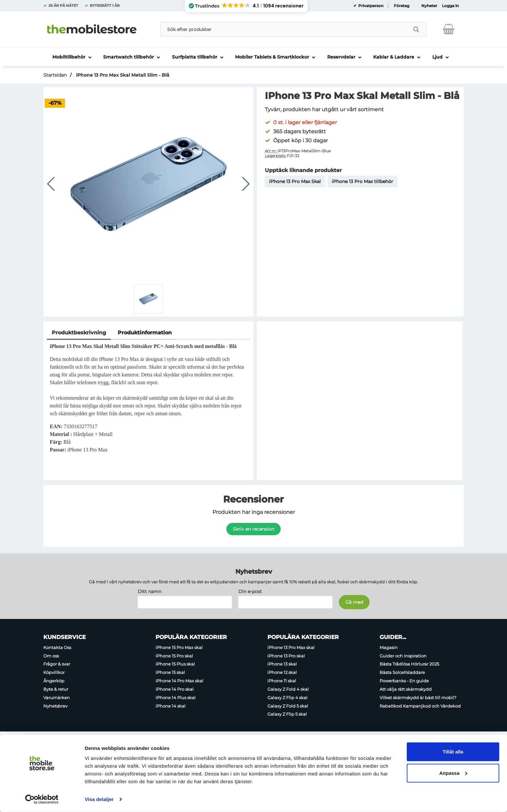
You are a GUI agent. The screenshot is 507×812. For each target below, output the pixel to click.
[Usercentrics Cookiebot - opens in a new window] (42, 799)
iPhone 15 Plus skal (175, 664)
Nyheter (429, 6)
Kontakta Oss (57, 647)
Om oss (51, 655)
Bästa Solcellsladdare (402, 672)
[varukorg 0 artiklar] (449, 29)
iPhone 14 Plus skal (176, 697)
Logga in (450, 6)
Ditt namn (150, 591)
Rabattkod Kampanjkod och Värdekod (420, 706)
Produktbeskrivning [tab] (79, 333)
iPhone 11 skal (282, 681)
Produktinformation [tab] (145, 333)
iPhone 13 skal (282, 664)
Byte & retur (56, 689)
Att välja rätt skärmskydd (406, 689)
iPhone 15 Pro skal (174, 655)
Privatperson (370, 6)
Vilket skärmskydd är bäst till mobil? (418, 697)
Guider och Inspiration (403, 655)
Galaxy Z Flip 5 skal (287, 714)
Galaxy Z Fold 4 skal (288, 689)
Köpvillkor (54, 672)
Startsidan (55, 75)
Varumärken (57, 697)
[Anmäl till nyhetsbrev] (354, 602)
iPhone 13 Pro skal (286, 655)
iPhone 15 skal (170, 672)
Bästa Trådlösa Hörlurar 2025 (409, 664)
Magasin (389, 647)
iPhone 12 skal (282, 672)
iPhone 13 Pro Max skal (291, 647)
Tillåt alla (453, 752)
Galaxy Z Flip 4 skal (287, 697)
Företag (402, 6)
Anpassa (453, 773)
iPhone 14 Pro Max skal (179, 681)
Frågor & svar (57, 664)
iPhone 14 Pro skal (175, 689)
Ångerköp (54, 681)
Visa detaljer (99, 799)
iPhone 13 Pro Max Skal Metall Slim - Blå (122, 75)
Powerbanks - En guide (404, 681)
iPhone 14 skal (171, 706)
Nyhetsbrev (55, 706)
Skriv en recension (253, 529)
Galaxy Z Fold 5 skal (288, 706)
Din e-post (250, 591)
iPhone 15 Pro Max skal (179, 647)
